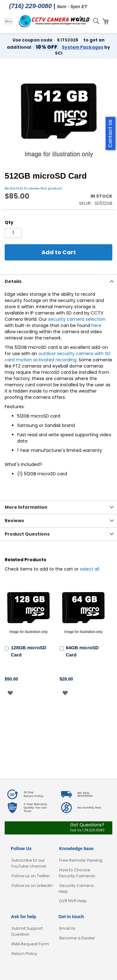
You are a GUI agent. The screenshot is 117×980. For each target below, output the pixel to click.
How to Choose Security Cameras (77, 873)
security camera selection (77, 319)
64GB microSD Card (82, 651)
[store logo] (54, 21)
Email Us (67, 928)
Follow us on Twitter (31, 876)
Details (13, 281)
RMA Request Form (30, 944)
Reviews (14, 521)
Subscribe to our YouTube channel (29, 863)
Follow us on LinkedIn (32, 886)
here (96, 325)
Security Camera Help (76, 888)
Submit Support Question (27, 931)
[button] (10, 693)
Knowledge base (76, 849)
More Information (26, 507)
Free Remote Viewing (81, 860)
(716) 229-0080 (30, 6)
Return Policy (24, 954)
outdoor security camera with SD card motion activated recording (58, 357)
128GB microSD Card (29, 651)
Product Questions (27, 534)
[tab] (58, 281)
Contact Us (110, 134)
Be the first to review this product (33, 188)
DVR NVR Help (73, 901)
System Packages (83, 47)
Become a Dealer (77, 938)
